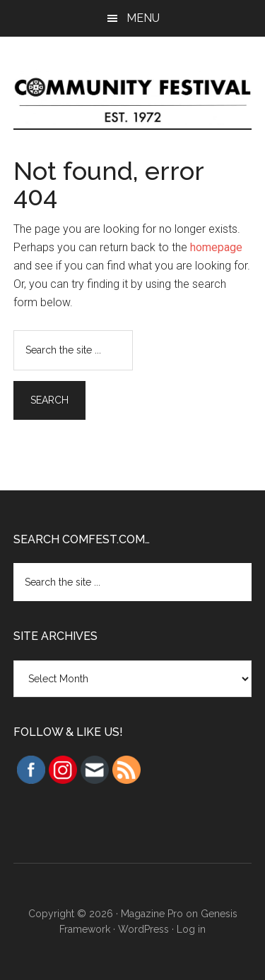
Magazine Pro (152, 914)
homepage (216, 247)
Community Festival (133, 97)
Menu (143, 18)
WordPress (143, 929)
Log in (191, 929)
